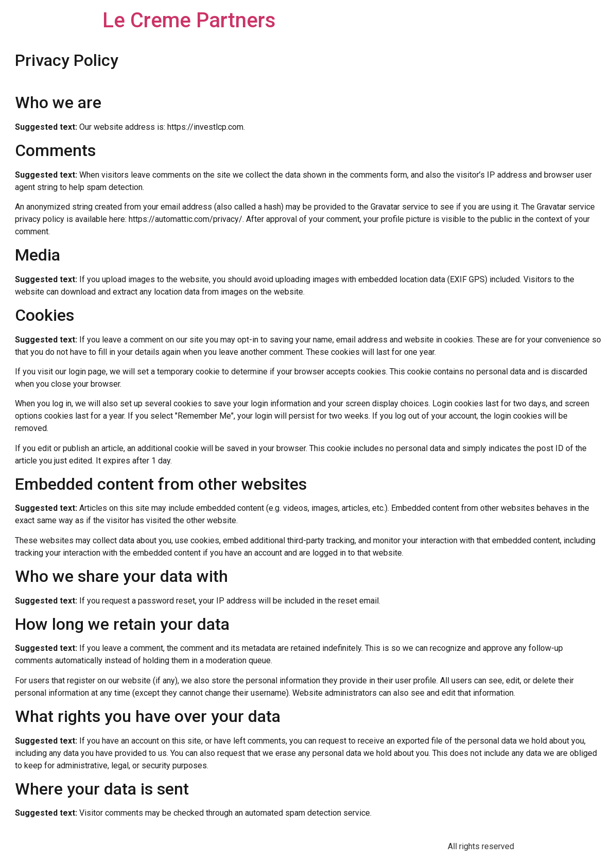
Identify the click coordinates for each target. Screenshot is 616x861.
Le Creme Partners (189, 20)
